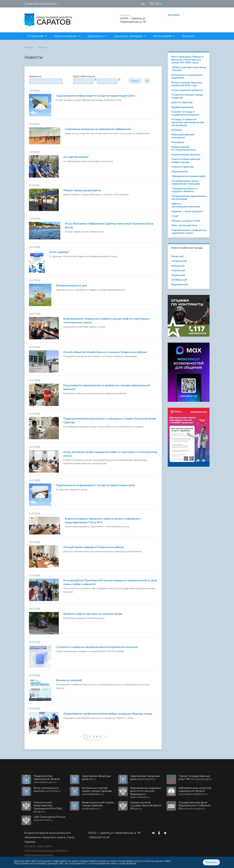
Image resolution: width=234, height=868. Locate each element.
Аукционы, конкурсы (128, 36)
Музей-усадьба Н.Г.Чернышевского (183, 148)
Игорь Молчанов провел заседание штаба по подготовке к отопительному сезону (110, 454)
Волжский (177, 256)
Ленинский (178, 275)
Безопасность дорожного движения (187, 76)
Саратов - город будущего (187, 211)
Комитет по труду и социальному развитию (185, 113)
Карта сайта (45, 846)
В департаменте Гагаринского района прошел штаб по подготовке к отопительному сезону (106, 321)
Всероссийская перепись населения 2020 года (187, 84)
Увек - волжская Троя (184, 225)
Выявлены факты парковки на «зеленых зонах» (93, 614)
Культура (177, 130)
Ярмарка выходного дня (71, 286)
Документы (96, 36)
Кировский (178, 270)
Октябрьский (179, 280)
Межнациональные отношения (183, 136)
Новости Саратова (182, 167)
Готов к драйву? (59, 252)
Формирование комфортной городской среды (189, 232)
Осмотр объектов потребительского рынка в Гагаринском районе (105, 352)
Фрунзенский (180, 285)
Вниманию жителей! (69, 680)
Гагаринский (179, 261)
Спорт (175, 216)
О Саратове (36, 36)
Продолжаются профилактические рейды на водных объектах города (108, 714)
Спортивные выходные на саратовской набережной (98, 129)
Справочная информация (40, 4)
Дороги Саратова (182, 102)
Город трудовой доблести (187, 90)
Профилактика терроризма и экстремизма (189, 198)
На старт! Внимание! (76, 157)
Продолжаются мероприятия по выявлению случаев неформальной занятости (107, 387)
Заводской (178, 266)
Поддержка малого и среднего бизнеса (184, 190)
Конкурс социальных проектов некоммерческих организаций (188, 122)
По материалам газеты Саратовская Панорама (185, 182)
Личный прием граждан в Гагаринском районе (93, 547)
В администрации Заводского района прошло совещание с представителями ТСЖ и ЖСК (103, 521)
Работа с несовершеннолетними (186, 205)
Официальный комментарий (188, 176)
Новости (42, 47)
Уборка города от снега (186, 221)
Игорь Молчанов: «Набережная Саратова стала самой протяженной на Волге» (109, 226)
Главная (29, 47)
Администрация (66, 36)
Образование (180, 172)
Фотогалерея (162, 36)
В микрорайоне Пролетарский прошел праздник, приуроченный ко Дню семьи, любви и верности (110, 582)
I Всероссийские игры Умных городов (189, 69)
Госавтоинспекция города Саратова (187, 96)
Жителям (174, 15)
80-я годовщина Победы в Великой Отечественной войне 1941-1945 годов (187, 60)
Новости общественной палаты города (186, 161)
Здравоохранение (182, 107)
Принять (211, 862)
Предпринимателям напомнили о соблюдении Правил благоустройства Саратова (109, 421)
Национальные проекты (186, 155)
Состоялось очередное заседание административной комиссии (97, 647)
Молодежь (178, 142)
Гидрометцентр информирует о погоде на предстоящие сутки (95, 96)
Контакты (189, 36)
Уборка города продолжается (82, 190)
